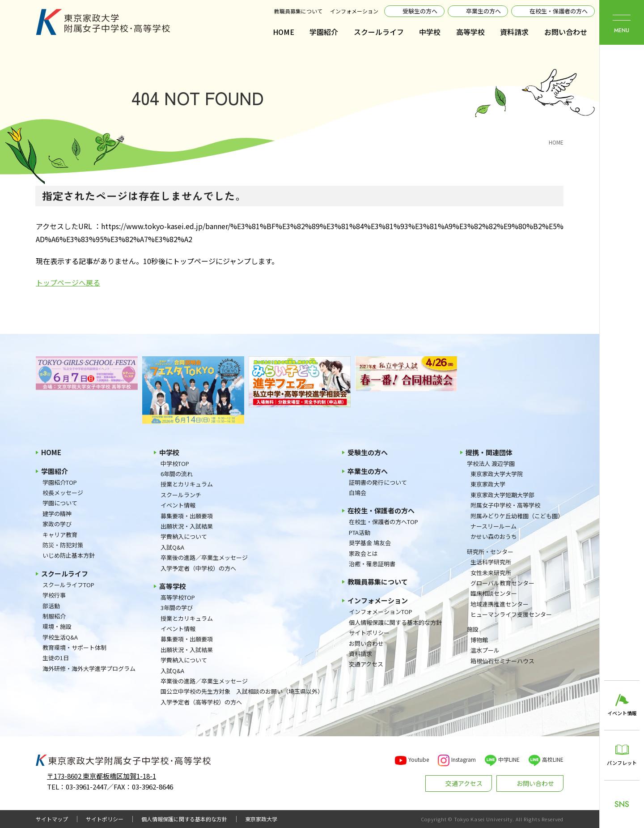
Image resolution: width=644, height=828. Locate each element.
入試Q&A (172, 547)
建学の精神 (57, 514)
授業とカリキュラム (187, 484)
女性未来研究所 (491, 573)
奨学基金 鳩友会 (370, 543)
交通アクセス (366, 664)
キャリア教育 (60, 535)
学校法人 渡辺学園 (491, 463)
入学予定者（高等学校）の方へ (201, 702)
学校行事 (54, 595)
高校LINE (553, 759)
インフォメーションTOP (381, 612)
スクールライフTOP (68, 585)
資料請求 (514, 32)
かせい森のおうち (494, 536)
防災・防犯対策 (63, 545)
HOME (284, 32)
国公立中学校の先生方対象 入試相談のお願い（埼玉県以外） (242, 691)
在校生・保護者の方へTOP (383, 522)
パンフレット (622, 763)
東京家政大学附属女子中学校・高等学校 (103, 22)
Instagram (464, 759)
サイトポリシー (369, 633)
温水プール (485, 650)
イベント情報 (178, 505)
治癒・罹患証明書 (372, 564)
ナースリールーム (494, 526)
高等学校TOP (178, 597)
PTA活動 (360, 532)
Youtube (419, 759)
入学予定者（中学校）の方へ (198, 568)
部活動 (51, 606)
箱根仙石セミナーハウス (502, 661)
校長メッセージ (63, 493)
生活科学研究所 (491, 562)
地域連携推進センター (500, 604)
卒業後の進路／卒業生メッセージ (204, 557)
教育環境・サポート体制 (74, 647)
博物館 (479, 640)
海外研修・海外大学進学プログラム (89, 668)
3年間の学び (177, 608)
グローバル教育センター (502, 583)
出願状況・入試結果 (187, 526)
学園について (60, 503)
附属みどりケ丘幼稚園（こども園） (517, 516)
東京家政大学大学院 (497, 474)
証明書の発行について (378, 482)
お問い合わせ (566, 32)
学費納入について (184, 536)
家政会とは (363, 553)
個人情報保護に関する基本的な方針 (395, 622)
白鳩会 (358, 493)
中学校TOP (175, 463)
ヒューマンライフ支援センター (511, 614)
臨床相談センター (494, 593)
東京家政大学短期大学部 (502, 495)
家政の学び (57, 524)
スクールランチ (181, 495)
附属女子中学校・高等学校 (505, 505)
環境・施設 (57, 626)
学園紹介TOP (60, 482)
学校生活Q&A (60, 637)
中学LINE (509, 759)
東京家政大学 (488, 484)
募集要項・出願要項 (187, 516)
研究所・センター (490, 552)
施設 (473, 629)
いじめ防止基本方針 (69, 555)
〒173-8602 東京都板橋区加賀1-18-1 (102, 776)
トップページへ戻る (68, 282)
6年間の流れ (177, 474)
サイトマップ (52, 819)
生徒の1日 (56, 658)
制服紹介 (54, 616)
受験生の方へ (420, 11)
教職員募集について (298, 11)
